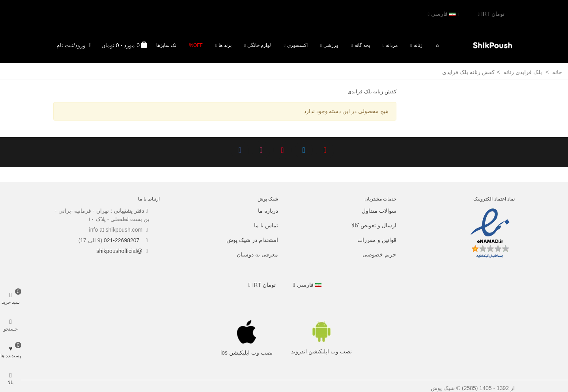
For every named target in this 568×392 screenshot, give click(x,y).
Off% (196, 45)
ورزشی (331, 45)
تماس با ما (266, 225)
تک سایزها (166, 45)
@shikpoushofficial (119, 251)
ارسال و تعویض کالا (374, 225)
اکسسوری (297, 45)
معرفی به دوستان (257, 255)
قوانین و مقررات (377, 240)
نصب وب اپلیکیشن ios (247, 353)
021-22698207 (122, 240)
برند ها (225, 45)
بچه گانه (362, 45)
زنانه (418, 45)
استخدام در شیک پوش (252, 240)
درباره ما (268, 211)
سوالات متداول (379, 211)
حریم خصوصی (379, 255)
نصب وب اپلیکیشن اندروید (321, 351)
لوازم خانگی (259, 45)
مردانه (392, 45)
